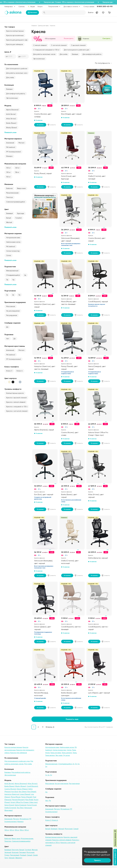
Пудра (7, 855)
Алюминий (10, 143)
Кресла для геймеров (15, 44)
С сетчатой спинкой (59, 45)
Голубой (18, 218)
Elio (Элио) (23, 792)
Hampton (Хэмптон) (12, 794)
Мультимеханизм (12, 193)
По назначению (11, 64)
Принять (97, 860)
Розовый (23, 855)
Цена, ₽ (8, 52)
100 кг (8, 168)
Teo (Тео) (20, 808)
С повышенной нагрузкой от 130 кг (46, 50)
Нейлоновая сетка (13, 242)
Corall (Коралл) (32, 786)
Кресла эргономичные (15, 35)
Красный (15, 852)
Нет (8, 339)
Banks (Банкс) (11, 123)
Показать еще (72, 719)
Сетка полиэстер (13, 251)
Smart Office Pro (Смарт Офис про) (24, 802)
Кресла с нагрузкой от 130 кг (17, 407)
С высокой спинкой (78, 45)
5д (46, 767)
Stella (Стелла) (10, 808)
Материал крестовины (15, 346)
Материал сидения (13, 233)
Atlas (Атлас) (11, 119)
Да (7, 327)
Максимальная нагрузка (15, 164)
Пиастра (10, 197)
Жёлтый (9, 222)
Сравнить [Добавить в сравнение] (52, 125)
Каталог (32, 13)
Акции (31, 6)
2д (25, 275)
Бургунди (21, 213)
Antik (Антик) (11, 114)
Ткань (75, 753)
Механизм (9, 184)
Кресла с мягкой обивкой (16, 402)
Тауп (6, 858)
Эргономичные (12, 98)
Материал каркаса (13, 139)
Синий (35, 855)
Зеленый (8, 852)
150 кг (8, 177)
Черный (11, 858)
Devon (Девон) (22, 789)
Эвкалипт (19, 858)
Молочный (30, 852)
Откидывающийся (13, 275)
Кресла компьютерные (15, 31)
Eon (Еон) (15, 792)
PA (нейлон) (11, 147)
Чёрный (61, 829)
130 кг (8, 172)
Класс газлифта (12, 367)
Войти (91, 12)
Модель (8, 106)
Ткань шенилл (67, 753)
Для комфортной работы (16, 94)
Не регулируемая (13, 311)
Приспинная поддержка (15, 302)
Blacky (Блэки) (11, 128)
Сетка (9, 255)
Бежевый (9, 213)
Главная (34, 26)
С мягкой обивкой (40, 45)
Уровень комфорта (13, 389)
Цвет (7, 209)
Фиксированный (12, 271)
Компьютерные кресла (15, 393)
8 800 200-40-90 (105, 6)
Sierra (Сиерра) (20, 805)
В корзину (40, 125)
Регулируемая (12, 315)
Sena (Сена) (9, 805)
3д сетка (66, 755)
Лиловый (22, 852)
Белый (9, 218)
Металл (21, 143)
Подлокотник (10, 267)
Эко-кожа (59, 755)
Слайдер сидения (12, 323)
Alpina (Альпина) (12, 110)
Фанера (9, 156)
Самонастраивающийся (16, 202)
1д (7, 295)
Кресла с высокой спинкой (16, 398)
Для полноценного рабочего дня (18, 69)
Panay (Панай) (27, 797)
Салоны (22, 6)
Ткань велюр (50, 755)
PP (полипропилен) (14, 152)
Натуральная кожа (13, 238)
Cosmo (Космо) (10, 789)
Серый (29, 855)
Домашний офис (43, 26)
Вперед (49, 727)
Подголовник (10, 291)
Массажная (11, 306)
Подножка (9, 335)
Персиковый (15, 855)
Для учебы (10, 77)
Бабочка (9, 188)
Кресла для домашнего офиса (18, 40)
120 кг (17, 168)
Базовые (9, 89)
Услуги (40, 6)
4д (13, 280)
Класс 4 (20, 371)
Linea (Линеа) (25, 794)
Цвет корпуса (10, 378)
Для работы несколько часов (17, 73)
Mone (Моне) (16, 797)
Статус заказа (89, 6)
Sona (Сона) (32, 805)
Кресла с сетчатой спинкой (17, 411)
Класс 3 (9, 371)
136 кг (17, 172)
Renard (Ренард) (18, 800)
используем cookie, (98, 852)
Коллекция (9, 85)
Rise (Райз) (29, 800)
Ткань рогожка (56, 753)
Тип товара (10, 27)
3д (7, 280)
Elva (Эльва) (32, 792)
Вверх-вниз (21, 188)
